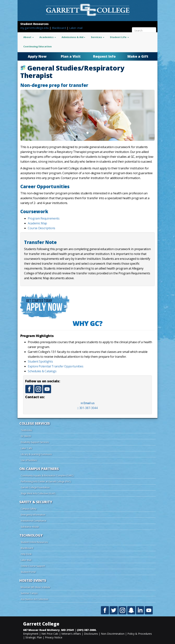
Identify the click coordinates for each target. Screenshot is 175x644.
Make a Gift (138, 56)
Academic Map (37, 223)
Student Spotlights (40, 361)
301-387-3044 (87, 408)
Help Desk (26, 554)
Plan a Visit (71, 56)
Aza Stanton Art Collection (34, 599)
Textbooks (26, 430)
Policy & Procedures (140, 634)
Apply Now (37, 56)
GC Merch (26, 436)
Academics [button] (48, 37)
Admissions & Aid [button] (73, 37)
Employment (31, 634)
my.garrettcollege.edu (35, 28)
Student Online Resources (34, 542)
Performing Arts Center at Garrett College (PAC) (46, 481)
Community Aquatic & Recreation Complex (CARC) (47, 475)
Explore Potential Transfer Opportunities (56, 366)
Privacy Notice (54, 637)
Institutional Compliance (33, 521)
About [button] (29, 37)
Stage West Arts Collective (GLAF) (38, 493)
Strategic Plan (34, 637)
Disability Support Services (35, 442)
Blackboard (59, 28)
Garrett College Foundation (35, 487)
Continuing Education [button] (37, 46)
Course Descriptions (42, 228)
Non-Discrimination (113, 634)
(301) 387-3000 (86, 630)
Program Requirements (44, 218)
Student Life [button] (119, 37)
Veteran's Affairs (71, 634)
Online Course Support (33, 566)
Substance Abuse (30, 527)
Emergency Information (33, 515)
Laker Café (26, 448)
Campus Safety (29, 509)
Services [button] (98, 37)
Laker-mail (76, 28)
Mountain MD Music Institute (35, 587)
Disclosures (91, 634)
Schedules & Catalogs (42, 371)
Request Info (104, 56)
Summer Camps (29, 593)
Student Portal (28, 572)
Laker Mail (26, 560)
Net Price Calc (50, 634)
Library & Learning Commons (36, 454)
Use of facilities (29, 460)
